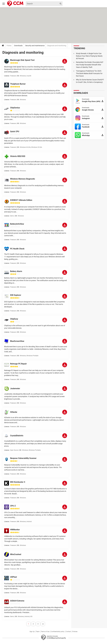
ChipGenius (15, 108)
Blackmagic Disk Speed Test (22, 60)
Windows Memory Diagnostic (23, 179)
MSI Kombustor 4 (18, 482)
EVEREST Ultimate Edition (21, 200)
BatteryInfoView (17, 224)
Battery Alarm (16, 271)
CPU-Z (13, 506)
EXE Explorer (16, 295)
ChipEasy (14, 319)
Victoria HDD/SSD (18, 156)
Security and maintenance (35, 46)
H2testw (14, 412)
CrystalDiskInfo (17, 436)
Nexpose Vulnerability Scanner (23, 458)
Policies (75, 632)
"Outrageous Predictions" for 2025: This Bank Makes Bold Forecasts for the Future (89, 73)
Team (38, 632)
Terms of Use (45, 632)
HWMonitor (15, 530)
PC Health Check (17, 249)
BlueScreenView (17, 341)
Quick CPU (15, 131)
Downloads (18, 46)
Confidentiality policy (58, 632)
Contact (68, 632)
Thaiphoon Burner (18, 84)
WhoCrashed (16, 554)
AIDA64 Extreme (17, 601)
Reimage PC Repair (18, 364)
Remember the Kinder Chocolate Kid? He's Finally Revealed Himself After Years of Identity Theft (90, 65)
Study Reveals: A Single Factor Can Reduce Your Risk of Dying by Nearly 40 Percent (89, 56)
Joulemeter (15, 388)
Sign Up (32, 632)
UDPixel (13, 577)
